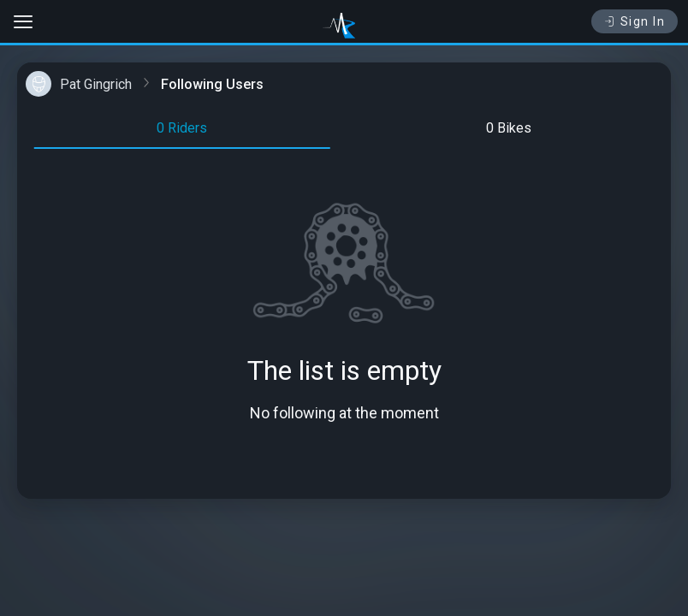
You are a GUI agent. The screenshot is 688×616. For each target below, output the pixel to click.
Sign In (635, 21)
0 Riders (182, 128)
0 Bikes (509, 128)
